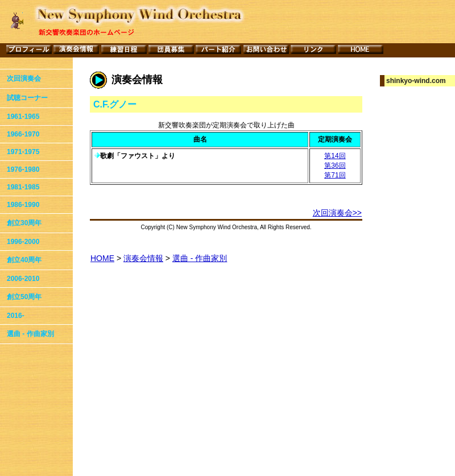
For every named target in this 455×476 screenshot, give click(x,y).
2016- (16, 316)
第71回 (335, 175)
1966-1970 (23, 134)
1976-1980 (23, 169)
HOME (102, 258)
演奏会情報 (143, 258)
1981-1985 (23, 187)
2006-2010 (23, 279)
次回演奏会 (24, 78)
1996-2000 (23, 242)
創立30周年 (24, 223)
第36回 (335, 165)
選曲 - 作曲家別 (30, 334)
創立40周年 (24, 260)
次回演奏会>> (337, 213)
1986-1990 (23, 205)
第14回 (335, 156)
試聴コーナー (27, 98)
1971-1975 (23, 152)
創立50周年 (24, 297)
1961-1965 (23, 117)
